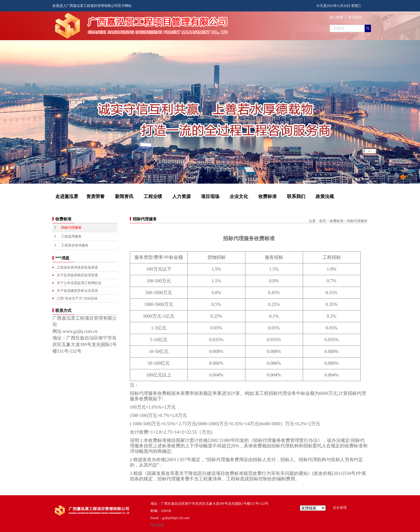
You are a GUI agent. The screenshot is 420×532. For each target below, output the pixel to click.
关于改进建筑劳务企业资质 (77, 291)
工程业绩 (153, 196)
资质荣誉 (95, 196)
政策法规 (325, 196)
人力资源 (181, 196)
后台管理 (340, 508)
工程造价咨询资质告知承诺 (77, 267)
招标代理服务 (71, 228)
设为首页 (355, 17)
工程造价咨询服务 (75, 245)
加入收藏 (336, 17)
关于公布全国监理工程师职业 (79, 283)
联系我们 (296, 196)
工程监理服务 (71, 236)
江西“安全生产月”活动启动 (77, 298)
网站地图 (157, 525)
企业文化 (239, 196)
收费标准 (267, 196)
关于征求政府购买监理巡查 (77, 275)
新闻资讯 (124, 196)
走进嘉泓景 (67, 196)
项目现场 (210, 196)
